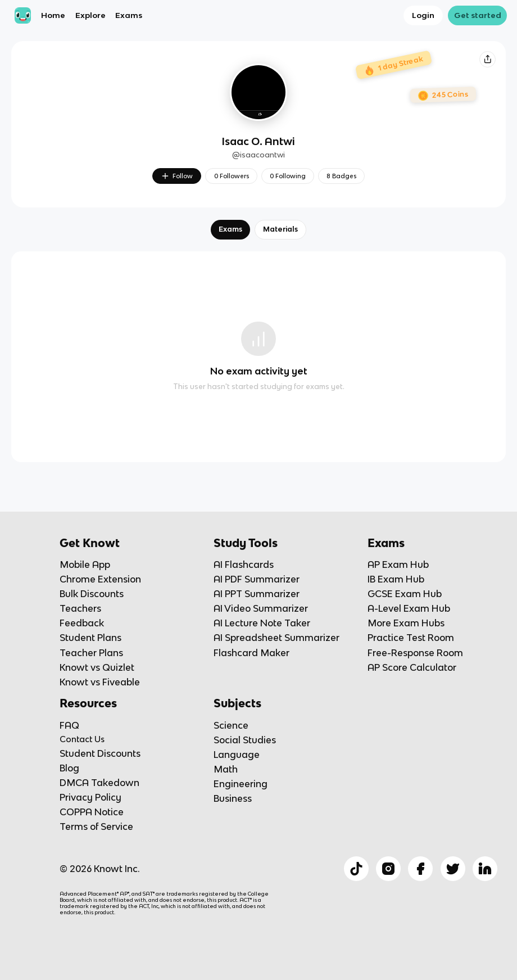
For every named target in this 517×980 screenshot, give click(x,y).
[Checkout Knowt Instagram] (388, 869)
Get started (478, 15)
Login (423, 15)
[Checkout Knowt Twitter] (453, 869)
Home (53, 15)
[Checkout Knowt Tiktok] (356, 869)
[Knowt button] (487, 59)
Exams (129, 15)
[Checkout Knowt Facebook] (420, 869)
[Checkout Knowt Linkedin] (485, 869)
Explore (90, 15)
